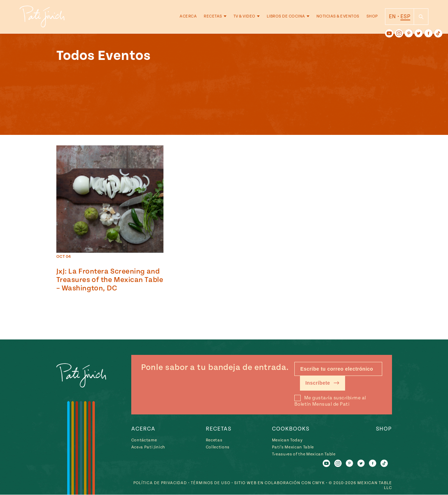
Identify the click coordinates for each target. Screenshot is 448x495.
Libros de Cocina (286, 17)
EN (393, 17)
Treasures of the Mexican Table (304, 454)
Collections (218, 447)
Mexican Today (287, 440)
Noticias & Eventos (338, 17)
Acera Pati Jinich (148, 447)
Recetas (213, 17)
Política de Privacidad (159, 483)
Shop (372, 17)
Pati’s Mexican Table (293, 447)
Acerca (188, 17)
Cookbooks (291, 429)
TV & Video (244, 17)
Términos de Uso (210, 483)
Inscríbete (323, 383)
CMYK (318, 483)
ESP (405, 17)
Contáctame (144, 440)
